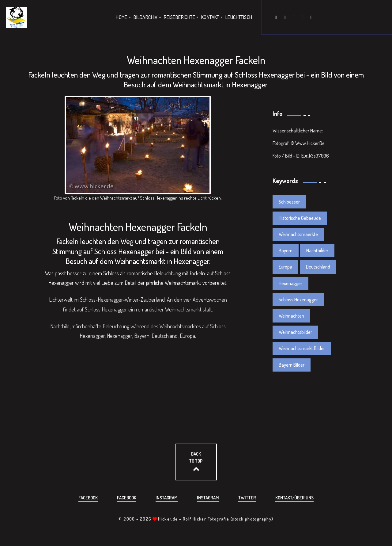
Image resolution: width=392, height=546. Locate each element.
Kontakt (210, 17)
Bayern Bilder (292, 365)
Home (122, 17)
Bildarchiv (146, 17)
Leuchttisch (239, 17)
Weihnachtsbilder (295, 332)
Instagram (167, 498)
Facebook (88, 498)
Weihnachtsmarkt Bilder (302, 348)
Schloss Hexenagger (298, 300)
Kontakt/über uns (294, 498)
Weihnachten (291, 316)
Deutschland (318, 267)
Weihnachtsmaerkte (298, 234)
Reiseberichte (179, 17)
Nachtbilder (317, 250)
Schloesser (289, 202)
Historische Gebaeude (300, 218)
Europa (285, 267)
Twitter (247, 498)
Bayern (286, 250)
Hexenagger (290, 283)
